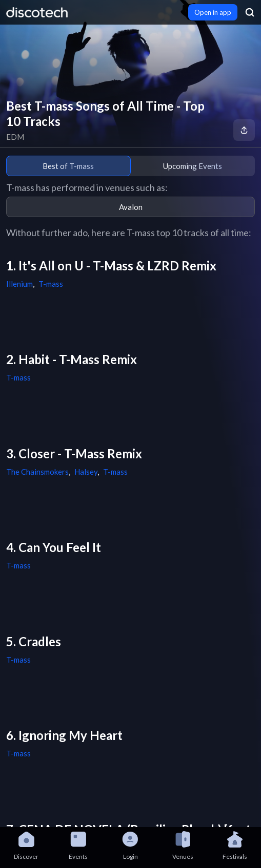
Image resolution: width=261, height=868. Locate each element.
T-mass (51, 284)
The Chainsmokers (37, 472)
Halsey (86, 472)
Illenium (19, 284)
